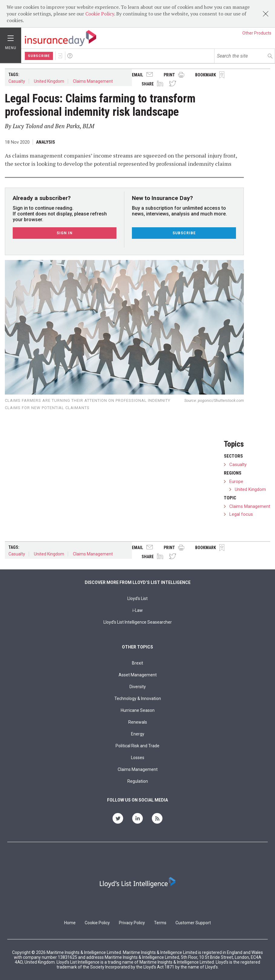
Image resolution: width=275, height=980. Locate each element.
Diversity (138, 687)
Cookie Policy (100, 14)
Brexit (137, 663)
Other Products (257, 33)
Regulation (138, 781)
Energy (138, 734)
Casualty (17, 81)
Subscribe (39, 56)
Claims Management (93, 81)
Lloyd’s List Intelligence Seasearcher (138, 622)
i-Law (138, 610)
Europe (236, 482)
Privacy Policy (132, 923)
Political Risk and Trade (137, 746)
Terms (160, 923)
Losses (138, 758)
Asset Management (138, 675)
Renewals (138, 722)
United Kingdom (49, 81)
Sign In (60, 56)
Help (70, 56)
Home (70, 923)
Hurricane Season (138, 710)
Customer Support (193, 923)
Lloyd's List (137, 598)
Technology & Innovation (138, 698)
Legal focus (241, 514)
